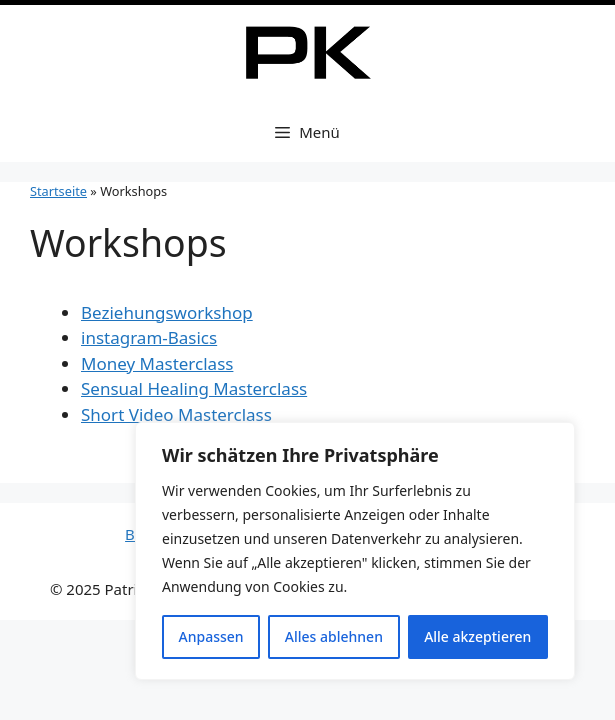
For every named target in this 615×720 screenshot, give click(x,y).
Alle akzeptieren (477, 636)
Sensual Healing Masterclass (194, 388)
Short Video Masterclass (176, 414)
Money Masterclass (157, 363)
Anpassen (211, 636)
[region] (355, 551)
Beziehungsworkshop (167, 312)
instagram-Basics (149, 337)
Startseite (58, 191)
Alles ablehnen (334, 636)
